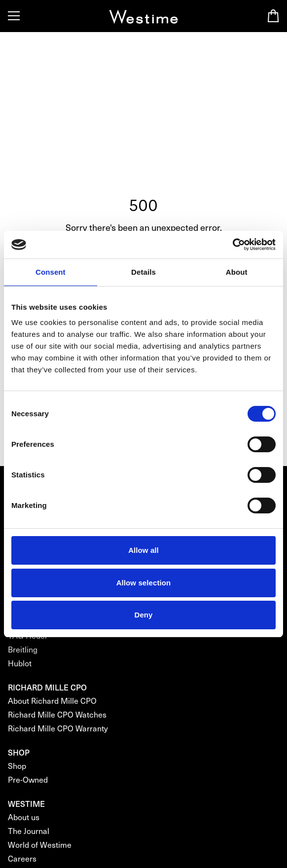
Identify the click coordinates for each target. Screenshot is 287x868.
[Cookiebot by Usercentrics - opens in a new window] (233, 245)
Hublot (20, 663)
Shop (17, 766)
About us (24, 817)
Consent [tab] (51, 272)
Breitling (23, 649)
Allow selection (144, 583)
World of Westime (40, 845)
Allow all (143, 550)
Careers (22, 858)
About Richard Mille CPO (52, 701)
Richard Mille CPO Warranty (58, 728)
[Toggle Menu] (14, 16)
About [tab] (237, 272)
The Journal (29, 831)
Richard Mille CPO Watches (57, 714)
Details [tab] (143, 272)
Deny (143, 615)
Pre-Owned (28, 779)
